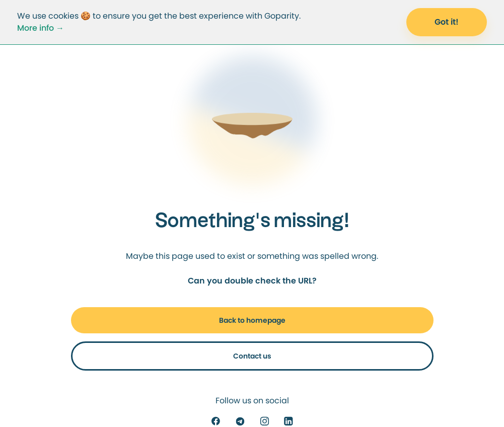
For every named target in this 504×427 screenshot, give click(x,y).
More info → (41, 28)
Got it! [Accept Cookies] (447, 22)
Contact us (252, 356)
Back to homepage (252, 320)
